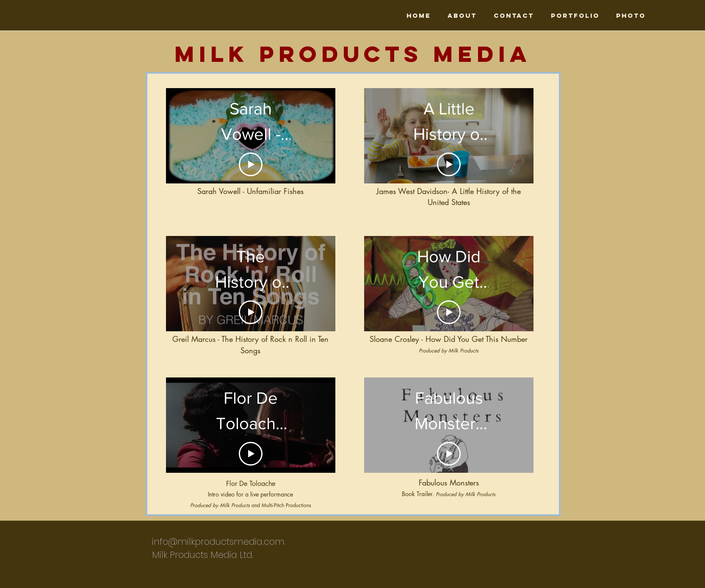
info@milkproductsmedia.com (218, 542)
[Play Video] (251, 312)
